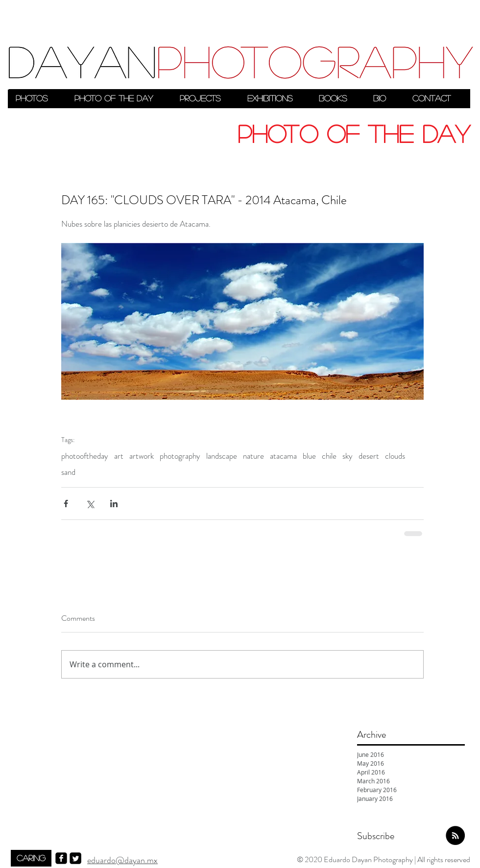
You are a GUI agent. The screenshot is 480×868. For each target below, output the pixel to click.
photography (180, 456)
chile (329, 456)
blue (309, 456)
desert (369, 456)
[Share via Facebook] (66, 504)
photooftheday (85, 456)
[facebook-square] (61, 858)
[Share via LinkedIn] (114, 504)
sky (348, 456)
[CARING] (31, 858)
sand (68, 472)
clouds (395, 456)
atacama (283, 456)
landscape (222, 456)
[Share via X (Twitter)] (90, 504)
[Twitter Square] (75, 858)
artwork (142, 456)
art (119, 456)
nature (253, 456)
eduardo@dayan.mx (122, 860)
